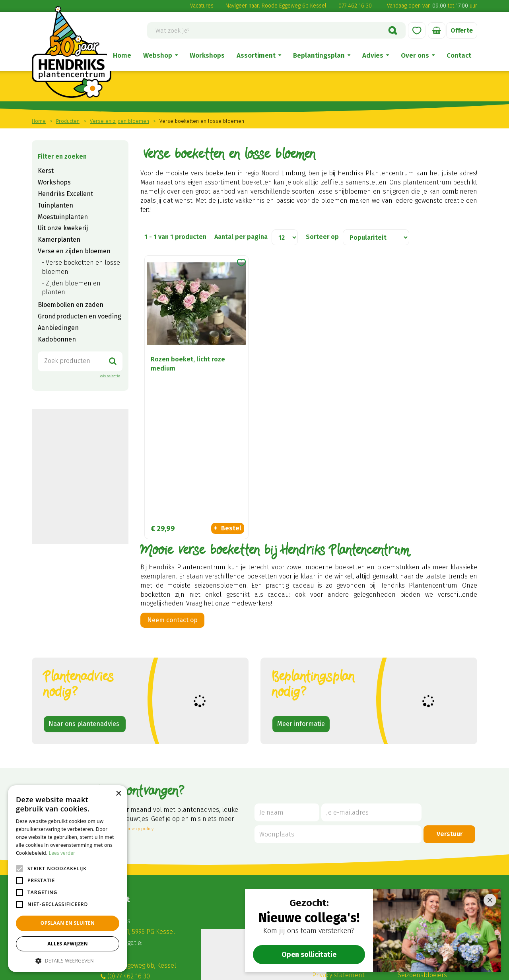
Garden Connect (219, 971)
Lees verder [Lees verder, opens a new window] (62, 853)
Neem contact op (172, 476)
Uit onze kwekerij (63, 228)
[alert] (68, 879)
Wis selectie (110, 376)
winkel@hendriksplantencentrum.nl (161, 892)
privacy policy (140, 733)
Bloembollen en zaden (71, 305)
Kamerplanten (59, 240)
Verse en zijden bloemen (74, 251)
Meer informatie (301, 628)
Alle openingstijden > (138, 937)
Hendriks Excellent (65, 194)
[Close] (490, 900)
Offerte (462, 30)
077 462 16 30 (355, 6)
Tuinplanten (55, 205)
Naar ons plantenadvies (85, 628)
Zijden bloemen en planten (71, 288)
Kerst (46, 171)
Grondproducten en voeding (80, 316)
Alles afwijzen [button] (68, 944)
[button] (68, 960)
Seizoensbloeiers (422, 880)
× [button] (118, 794)
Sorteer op (322, 237)
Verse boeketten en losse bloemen (81, 267)
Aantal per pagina (241, 237)
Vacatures (202, 6)
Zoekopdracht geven (81, 525)
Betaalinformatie (337, 869)
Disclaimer (327, 836)
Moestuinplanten (63, 217)
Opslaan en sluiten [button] (68, 923)
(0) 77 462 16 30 (129, 881)
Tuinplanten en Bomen (431, 847)
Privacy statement (338, 880)
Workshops (54, 182)
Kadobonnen (57, 339)
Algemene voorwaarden (347, 826)
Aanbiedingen (58, 328)
